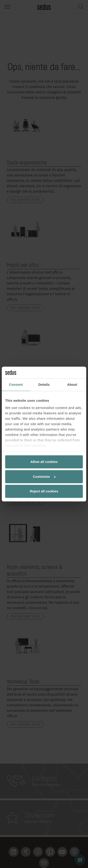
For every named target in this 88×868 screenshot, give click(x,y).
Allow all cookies (44, 462)
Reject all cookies (44, 491)
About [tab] (72, 384)
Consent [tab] (16, 384)
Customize (44, 477)
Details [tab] (44, 384)
